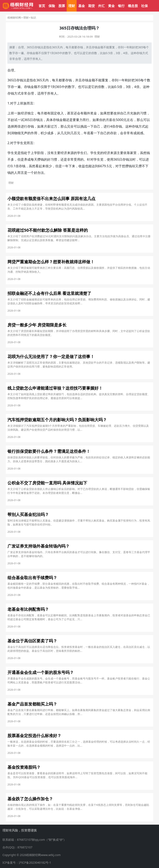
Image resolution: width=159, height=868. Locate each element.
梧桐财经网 (14, 18)
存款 (113, 133)
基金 (82, 6)
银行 (121, 6)
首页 (42, 6)
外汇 (101, 6)
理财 (72, 6)
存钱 (80, 47)
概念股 (133, 6)
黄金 (111, 6)
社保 (145, 6)
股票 (62, 6)
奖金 (94, 113)
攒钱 (41, 159)
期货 (92, 6)
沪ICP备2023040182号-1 (35, 863)
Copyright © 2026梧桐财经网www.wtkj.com (32, 855)
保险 (52, 6)
